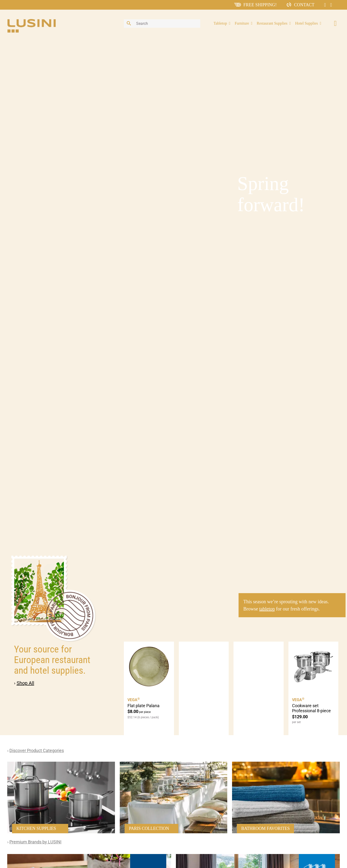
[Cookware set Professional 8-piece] (314, 667)
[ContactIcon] (289, 4)
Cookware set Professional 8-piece (311, 708)
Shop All (25, 683)
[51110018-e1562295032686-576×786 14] (61, 764)
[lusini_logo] (32, 21)
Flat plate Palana (143, 706)
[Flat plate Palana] (149, 667)
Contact (304, 5)
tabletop (267, 609)
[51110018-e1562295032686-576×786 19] (286, 764)
